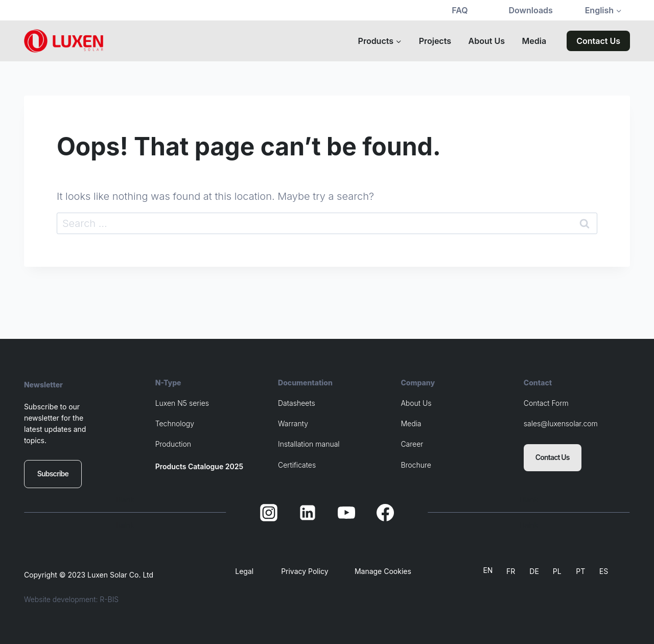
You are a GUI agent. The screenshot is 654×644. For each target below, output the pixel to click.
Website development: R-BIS (71, 599)
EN (488, 570)
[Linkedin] (308, 513)
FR (511, 571)
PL (557, 571)
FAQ (460, 10)
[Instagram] (269, 513)
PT (580, 571)
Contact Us (598, 41)
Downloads (531, 10)
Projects (435, 41)
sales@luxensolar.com (561, 424)
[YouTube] (346, 513)
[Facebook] (385, 513)
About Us (487, 41)
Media (534, 41)
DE (534, 571)
